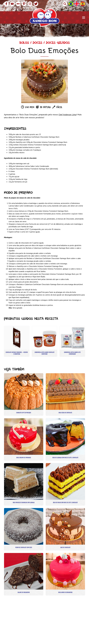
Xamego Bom (45, 17)
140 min (30, 108)
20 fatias (45, 108)
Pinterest (24, 4)
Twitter (36, 4)
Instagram (30, 4)
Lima (74, 115)
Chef (61, 115)
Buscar (65, 4)
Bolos (24, 43)
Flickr (18, 4)
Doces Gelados (58, 43)
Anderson (67, 115)
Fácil (59, 108)
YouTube (12, 4)
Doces (37, 43)
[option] (44, 81)
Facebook (6, 4)
